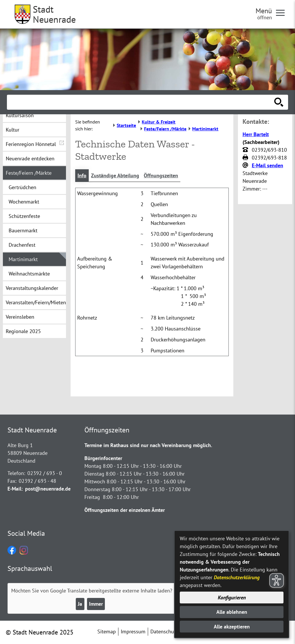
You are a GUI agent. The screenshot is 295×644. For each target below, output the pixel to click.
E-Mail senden (267, 165)
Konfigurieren (232, 598)
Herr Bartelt (256, 134)
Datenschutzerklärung (237, 577)
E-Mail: (15, 489)
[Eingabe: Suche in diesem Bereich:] (141, 102)
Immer (96, 604)
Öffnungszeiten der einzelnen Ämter (125, 510)
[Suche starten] (279, 102)
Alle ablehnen (232, 612)
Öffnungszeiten (161, 175)
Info (82, 175)
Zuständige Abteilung (115, 175)
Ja (80, 604)
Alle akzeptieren (232, 627)
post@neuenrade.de (48, 489)
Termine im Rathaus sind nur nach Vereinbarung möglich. (148, 445)
